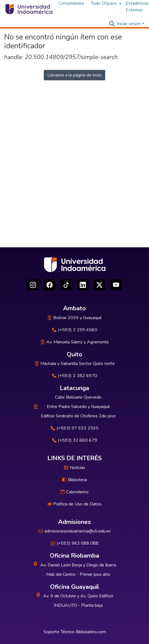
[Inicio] (29, 9)
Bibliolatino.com (91, 632)
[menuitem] (106, 3)
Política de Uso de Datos (74, 504)
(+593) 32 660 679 (75, 440)
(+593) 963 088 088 (75, 543)
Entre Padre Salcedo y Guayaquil (78, 407)
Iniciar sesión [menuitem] (129, 24)
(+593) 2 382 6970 (75, 376)
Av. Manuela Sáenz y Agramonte (75, 342)
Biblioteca (74, 480)
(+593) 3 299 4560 (75, 330)
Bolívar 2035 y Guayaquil (74, 318)
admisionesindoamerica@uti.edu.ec (75, 531)
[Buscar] (112, 24)
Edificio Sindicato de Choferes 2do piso (78, 416)
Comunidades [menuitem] (71, 3)
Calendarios (74, 492)
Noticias (75, 468)
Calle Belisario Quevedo (78, 397)
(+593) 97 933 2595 (75, 428)
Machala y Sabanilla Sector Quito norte (75, 364)
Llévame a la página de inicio (74, 75)
